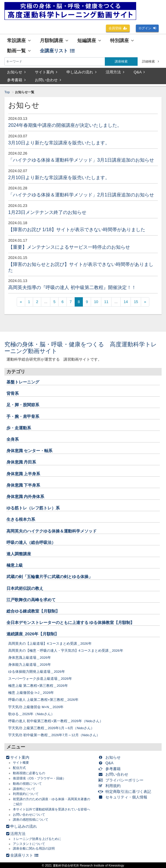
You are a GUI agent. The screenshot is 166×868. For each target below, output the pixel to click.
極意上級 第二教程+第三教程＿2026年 (38, 685)
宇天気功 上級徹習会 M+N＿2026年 (36, 707)
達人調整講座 (19, 554)
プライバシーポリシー (122, 780)
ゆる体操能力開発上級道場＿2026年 (37, 671)
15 (136, 302)
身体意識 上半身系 (23, 474)
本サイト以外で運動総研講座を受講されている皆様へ (52, 809)
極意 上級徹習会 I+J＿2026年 (31, 693)
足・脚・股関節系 (23, 405)
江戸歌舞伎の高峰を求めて (31, 600)
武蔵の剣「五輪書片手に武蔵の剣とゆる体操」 (49, 577)
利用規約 (111, 786)
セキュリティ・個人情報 (124, 797)
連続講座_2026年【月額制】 (33, 634)
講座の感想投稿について (31, 819)
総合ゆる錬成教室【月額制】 (33, 611)
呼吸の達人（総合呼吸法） (31, 542)
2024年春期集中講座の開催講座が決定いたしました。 (65, 125)
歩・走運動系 (19, 428)
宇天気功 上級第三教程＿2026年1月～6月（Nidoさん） (51, 728)
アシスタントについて (29, 844)
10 (96, 302)
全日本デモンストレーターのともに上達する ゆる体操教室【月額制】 (71, 623)
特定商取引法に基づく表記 (126, 792)
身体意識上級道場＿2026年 (30, 657)
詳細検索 (150, 61)
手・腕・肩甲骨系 (23, 416)
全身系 (13, 439)
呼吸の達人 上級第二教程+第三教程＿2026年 (43, 700)
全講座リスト (57, 51)
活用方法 (115, 72)
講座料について (24, 789)
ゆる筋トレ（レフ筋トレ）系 (33, 508)
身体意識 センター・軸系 (30, 451)
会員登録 (118, 28)
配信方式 (19, 768)
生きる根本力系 (21, 519)
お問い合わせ (48, 80)
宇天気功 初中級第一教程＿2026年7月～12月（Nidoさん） (54, 735)
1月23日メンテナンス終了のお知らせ (47, 212)
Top (7, 92)
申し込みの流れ (82, 72)
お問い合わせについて (29, 815)
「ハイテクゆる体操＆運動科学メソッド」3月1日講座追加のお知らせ (81, 160)
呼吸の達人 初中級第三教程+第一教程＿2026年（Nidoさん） (56, 721)
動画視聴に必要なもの (29, 773)
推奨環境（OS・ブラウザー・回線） (39, 778)
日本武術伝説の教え (25, 588)
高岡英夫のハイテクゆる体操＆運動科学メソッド (52, 531)
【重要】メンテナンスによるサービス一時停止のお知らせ (69, 247)
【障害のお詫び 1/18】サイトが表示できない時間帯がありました (77, 229)
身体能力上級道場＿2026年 (30, 664)
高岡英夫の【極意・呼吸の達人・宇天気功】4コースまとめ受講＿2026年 (66, 650)
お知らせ (16, 72)
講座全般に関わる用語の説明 (34, 848)
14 (126, 302)
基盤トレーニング (23, 382)
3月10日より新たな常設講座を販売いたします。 (59, 143)
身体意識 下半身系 (23, 485)
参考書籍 (16, 80)
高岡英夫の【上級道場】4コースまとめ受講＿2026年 (50, 643)
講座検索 (121, 61)
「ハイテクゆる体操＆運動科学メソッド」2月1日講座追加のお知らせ (81, 195)
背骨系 (13, 393)
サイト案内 (46, 72)
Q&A (140, 72)
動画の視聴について (27, 784)
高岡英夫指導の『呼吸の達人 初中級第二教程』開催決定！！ (72, 287)
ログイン (147, 28)
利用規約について (26, 794)
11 (106, 302)
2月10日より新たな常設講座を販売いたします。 (59, 177)
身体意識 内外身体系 (25, 497)
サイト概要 (21, 762)
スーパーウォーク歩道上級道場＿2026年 (40, 678)
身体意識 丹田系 (21, 462)
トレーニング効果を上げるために (37, 839)
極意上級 (15, 565)
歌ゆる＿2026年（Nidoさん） (31, 714)
